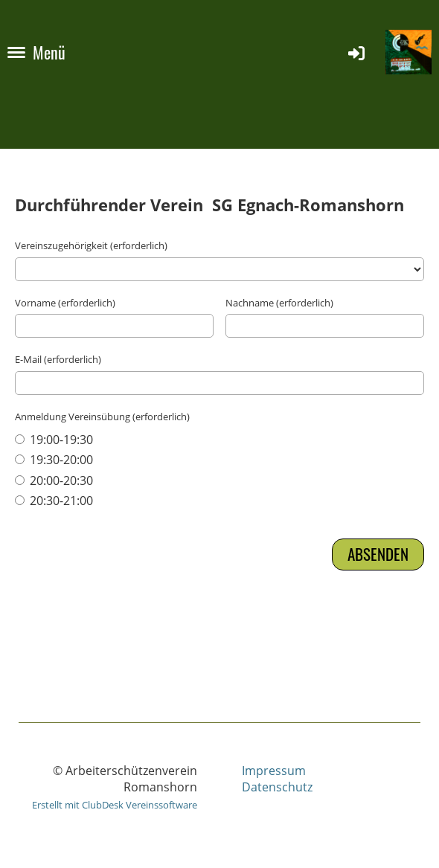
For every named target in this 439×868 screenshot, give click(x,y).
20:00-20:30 (54, 480)
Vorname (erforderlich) (65, 303)
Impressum (274, 771)
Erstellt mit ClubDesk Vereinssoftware (115, 805)
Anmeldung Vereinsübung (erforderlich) (102, 417)
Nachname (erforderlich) (279, 303)
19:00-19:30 (54, 440)
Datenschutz (277, 787)
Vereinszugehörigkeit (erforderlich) (91, 245)
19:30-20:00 (54, 460)
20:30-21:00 (54, 501)
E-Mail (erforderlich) (58, 359)
